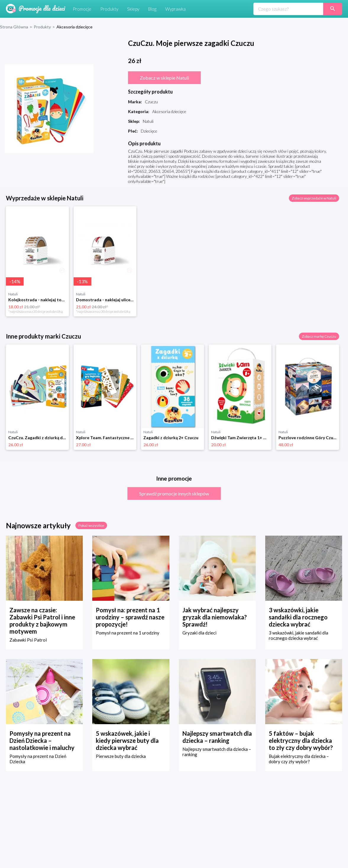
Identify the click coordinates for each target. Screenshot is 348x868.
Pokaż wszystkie (91, 525)
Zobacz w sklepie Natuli (164, 78)
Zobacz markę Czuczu (319, 336)
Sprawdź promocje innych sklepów (174, 493)
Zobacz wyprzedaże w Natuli (314, 198)
